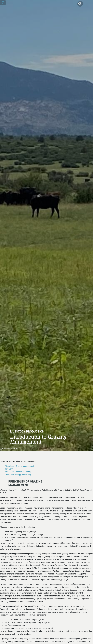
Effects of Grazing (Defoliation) (18, 475)
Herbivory (9, 469)
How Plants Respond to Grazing (18, 472)
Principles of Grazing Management (19, 466)
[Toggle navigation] (3, 3)
